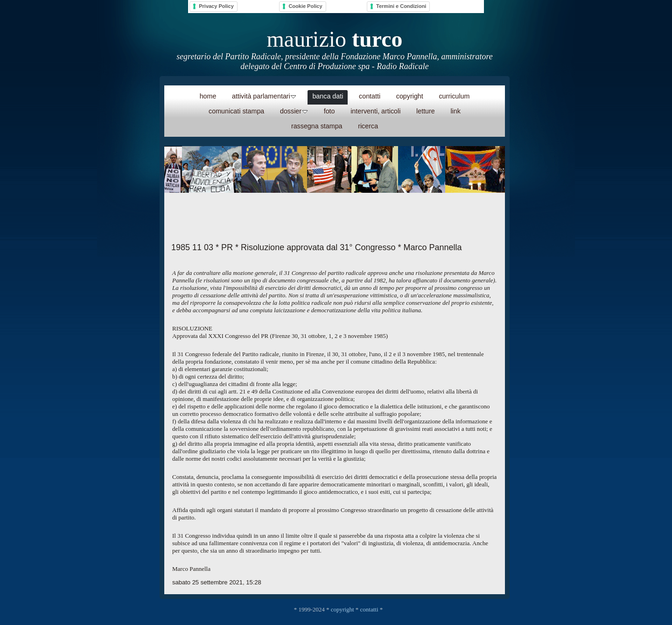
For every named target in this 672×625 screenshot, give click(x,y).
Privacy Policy (216, 6)
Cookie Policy (305, 6)
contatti (369, 609)
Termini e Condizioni (401, 6)
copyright (343, 609)
